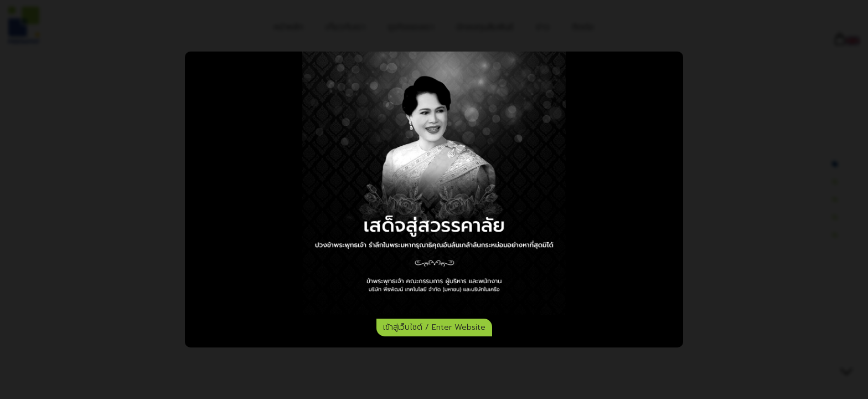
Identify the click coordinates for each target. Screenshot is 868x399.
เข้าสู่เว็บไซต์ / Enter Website (434, 327)
